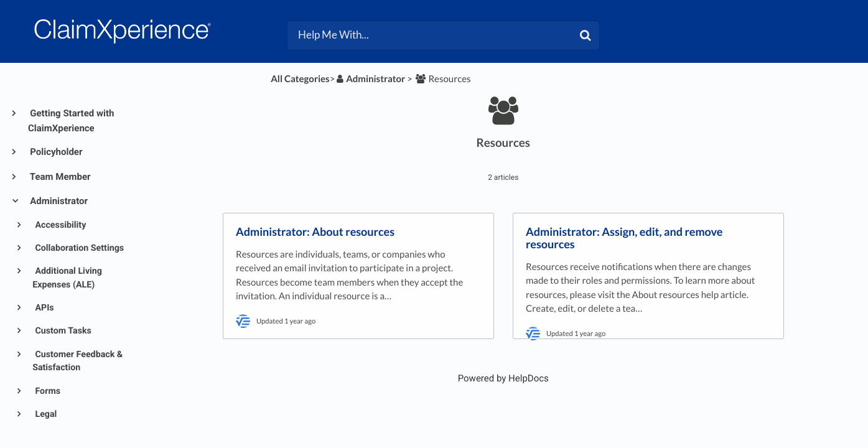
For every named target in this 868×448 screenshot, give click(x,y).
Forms (47, 391)
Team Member (59, 177)
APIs (44, 308)
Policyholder (55, 152)
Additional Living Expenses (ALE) (67, 278)
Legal (45, 414)
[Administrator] (370, 79)
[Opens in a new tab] (503, 378)
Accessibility (59, 225)
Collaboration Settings (78, 248)
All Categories (300, 79)
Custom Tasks (62, 331)
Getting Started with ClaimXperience (71, 121)
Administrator (58, 201)
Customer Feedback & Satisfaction (77, 361)
